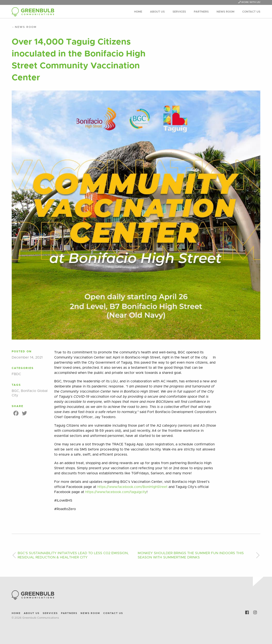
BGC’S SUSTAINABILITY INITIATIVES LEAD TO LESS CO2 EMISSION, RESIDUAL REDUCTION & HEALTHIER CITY (73, 555)
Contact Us (251, 12)
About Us (157, 12)
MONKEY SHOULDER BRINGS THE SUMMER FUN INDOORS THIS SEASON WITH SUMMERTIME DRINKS (191, 555)
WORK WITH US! (249, 2)
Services (179, 12)
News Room (225, 12)
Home (138, 12)
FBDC (16, 374)
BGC (15, 391)
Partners (201, 12)
